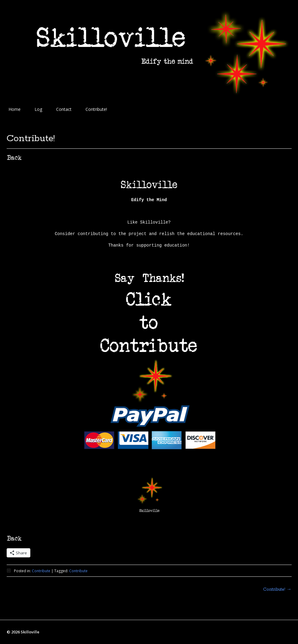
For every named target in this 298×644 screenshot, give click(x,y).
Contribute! (96, 109)
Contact (64, 109)
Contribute (41, 571)
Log (38, 109)
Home (15, 109)
